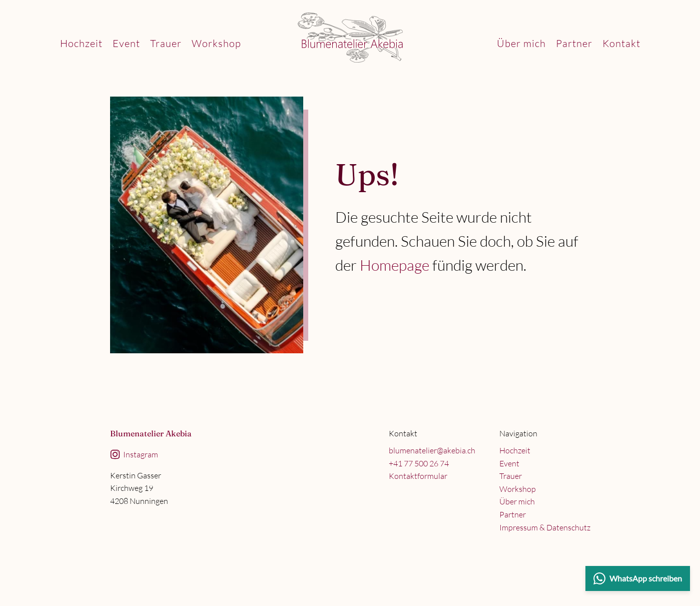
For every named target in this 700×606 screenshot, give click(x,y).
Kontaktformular (418, 476)
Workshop (216, 43)
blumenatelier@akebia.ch (432, 450)
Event (126, 43)
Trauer (166, 43)
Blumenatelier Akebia (151, 433)
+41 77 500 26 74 (419, 463)
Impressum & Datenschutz (545, 527)
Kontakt (621, 43)
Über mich (521, 43)
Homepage (395, 265)
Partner (574, 43)
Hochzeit (81, 43)
